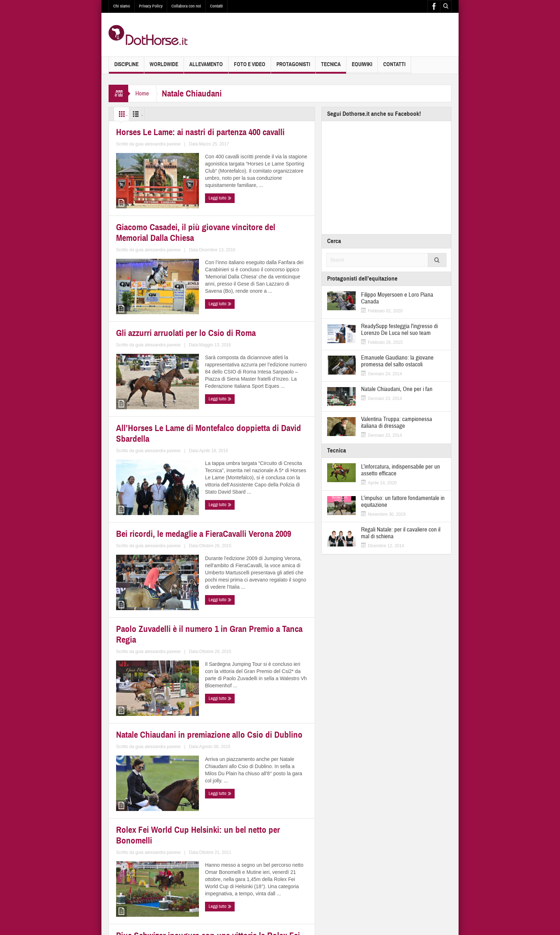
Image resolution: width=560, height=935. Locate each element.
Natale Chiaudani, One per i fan (397, 389)
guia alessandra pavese (176, 243)
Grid (126, 114)
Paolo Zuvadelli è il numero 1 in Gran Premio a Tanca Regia (259, 504)
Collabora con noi (186, 6)
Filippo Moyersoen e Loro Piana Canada (397, 298)
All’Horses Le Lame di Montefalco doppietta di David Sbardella (262, 357)
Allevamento (206, 67)
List (153, 114)
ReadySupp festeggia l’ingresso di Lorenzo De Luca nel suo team (399, 330)
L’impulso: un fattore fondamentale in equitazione (403, 501)
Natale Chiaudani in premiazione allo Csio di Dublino (158, 651)
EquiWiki (362, 67)
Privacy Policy (151, 6)
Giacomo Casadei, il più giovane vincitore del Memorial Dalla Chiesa (260, 205)
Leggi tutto (129, 257)
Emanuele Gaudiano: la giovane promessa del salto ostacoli (397, 361)
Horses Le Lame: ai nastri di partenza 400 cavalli (152, 201)
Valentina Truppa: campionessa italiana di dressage (397, 422)
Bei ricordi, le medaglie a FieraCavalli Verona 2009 (147, 504)
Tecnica (331, 67)
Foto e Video (250, 67)
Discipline (126, 67)
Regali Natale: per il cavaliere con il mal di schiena (401, 533)
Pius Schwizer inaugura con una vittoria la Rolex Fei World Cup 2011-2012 (158, 802)
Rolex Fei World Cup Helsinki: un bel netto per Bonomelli (261, 651)
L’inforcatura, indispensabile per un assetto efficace (401, 470)
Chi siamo (122, 6)
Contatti (216, 6)
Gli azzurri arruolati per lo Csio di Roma (158, 357)
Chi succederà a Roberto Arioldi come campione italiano (260, 798)
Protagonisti (293, 67)
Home (142, 93)
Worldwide (164, 67)
